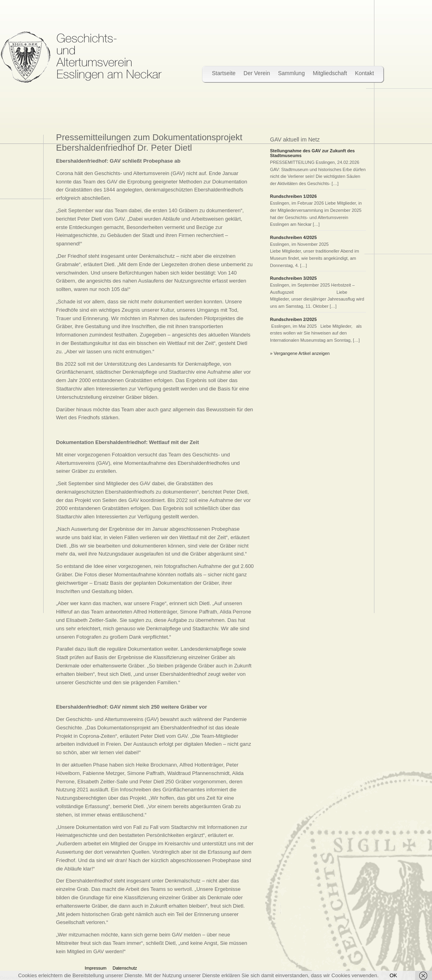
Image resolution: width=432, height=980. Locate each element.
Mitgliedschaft (330, 73)
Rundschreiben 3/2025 (295, 278)
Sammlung (291, 73)
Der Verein (257, 73)
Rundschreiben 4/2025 (293, 237)
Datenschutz (125, 968)
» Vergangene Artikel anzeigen (300, 353)
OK (393, 975)
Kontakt (365, 73)
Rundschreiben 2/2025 (293, 319)
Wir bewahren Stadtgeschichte (81, 57)
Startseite (224, 73)
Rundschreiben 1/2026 (293, 196)
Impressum (96, 968)
